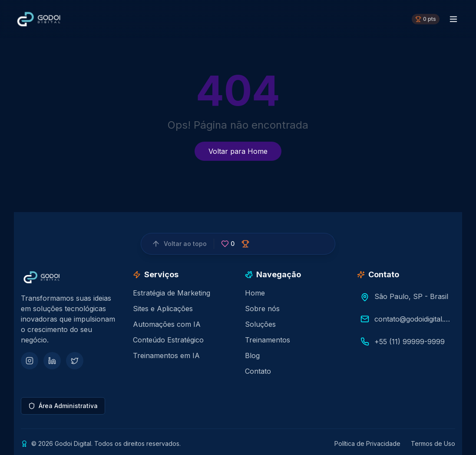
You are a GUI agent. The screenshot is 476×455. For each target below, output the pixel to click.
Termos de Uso (433, 443)
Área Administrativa (63, 406)
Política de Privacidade (367, 443)
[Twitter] (75, 361)
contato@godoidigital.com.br (413, 319)
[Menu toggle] (453, 19)
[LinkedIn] (52, 361)
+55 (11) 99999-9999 (410, 342)
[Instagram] (30, 361)
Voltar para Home (238, 151)
